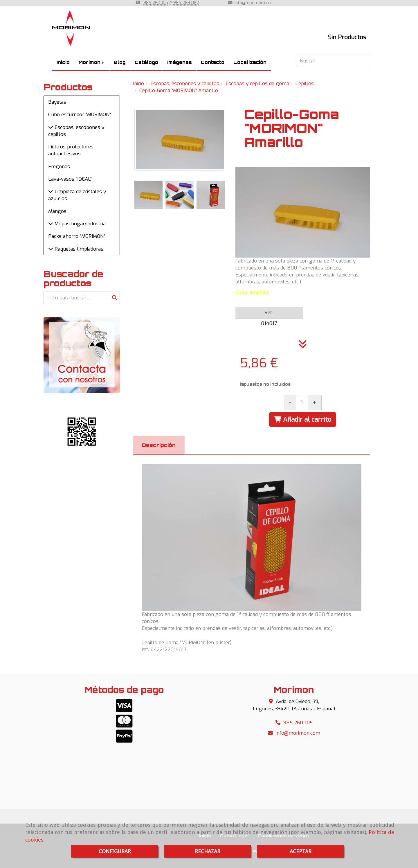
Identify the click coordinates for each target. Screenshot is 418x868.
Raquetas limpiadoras (78, 249)
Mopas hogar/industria (79, 224)
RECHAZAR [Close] (208, 851)
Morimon (92, 62)
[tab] (159, 445)
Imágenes (180, 62)
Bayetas (57, 102)
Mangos (57, 211)
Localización (250, 62)
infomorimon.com (254, 3)
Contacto (213, 62)
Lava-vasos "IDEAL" (70, 179)
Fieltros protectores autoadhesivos (71, 150)
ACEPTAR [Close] (301, 851)
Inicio (63, 62)
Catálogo (146, 62)
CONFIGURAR (115, 851)
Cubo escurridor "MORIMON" (80, 115)
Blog (120, 62)
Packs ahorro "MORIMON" (77, 236)
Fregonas (59, 167)
